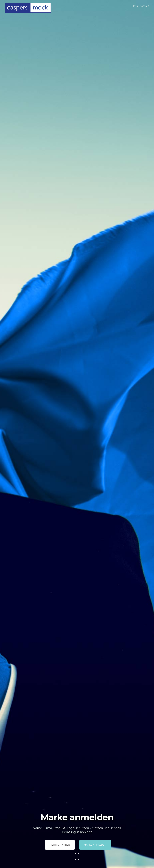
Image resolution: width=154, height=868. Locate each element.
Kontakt (145, 6)
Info (136, 6)
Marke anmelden (95, 845)
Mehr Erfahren (60, 845)
